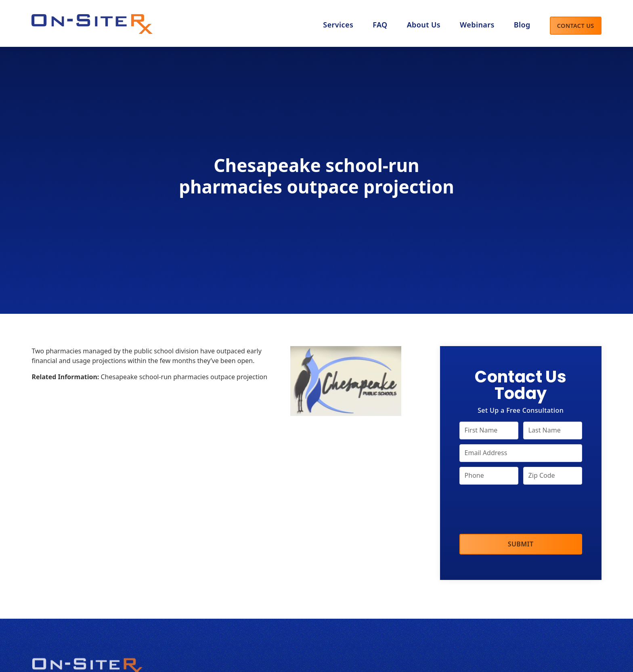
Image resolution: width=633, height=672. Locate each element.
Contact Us (576, 26)
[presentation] (521, 510)
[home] (92, 22)
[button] (424, 25)
